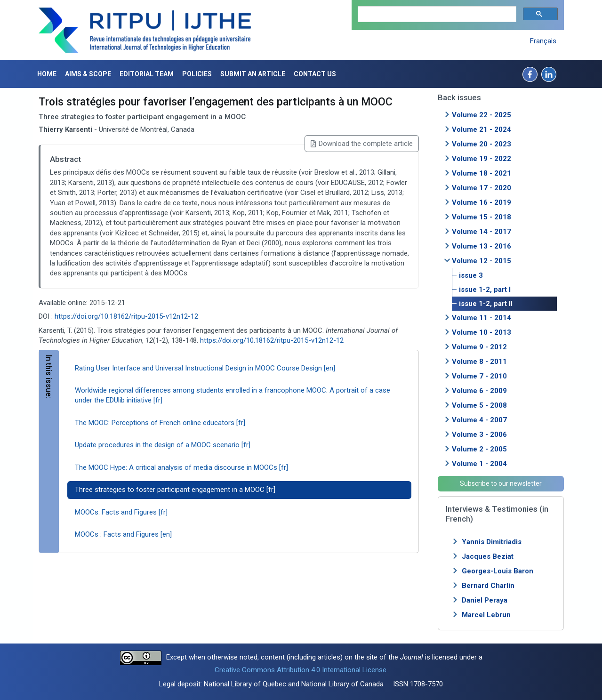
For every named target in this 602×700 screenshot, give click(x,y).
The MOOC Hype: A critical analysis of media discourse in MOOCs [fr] (181, 467)
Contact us (315, 74)
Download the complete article (361, 144)
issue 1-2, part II (486, 304)
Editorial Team (147, 74)
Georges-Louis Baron (498, 571)
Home (47, 74)
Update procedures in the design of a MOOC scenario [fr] (163, 445)
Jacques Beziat (488, 556)
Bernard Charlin (488, 586)
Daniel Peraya (485, 600)
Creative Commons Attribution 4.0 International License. (301, 670)
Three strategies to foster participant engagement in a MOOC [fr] (175, 490)
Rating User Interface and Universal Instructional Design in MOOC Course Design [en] (205, 368)
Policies (197, 74)
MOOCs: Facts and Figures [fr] (121, 512)
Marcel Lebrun (486, 615)
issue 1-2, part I (485, 290)
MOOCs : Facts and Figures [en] (123, 534)
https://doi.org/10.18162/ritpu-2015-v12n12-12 (126, 316)
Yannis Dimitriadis (492, 542)
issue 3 (471, 275)
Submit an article (253, 74)
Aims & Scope (88, 74)
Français (543, 41)
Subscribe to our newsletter (501, 483)
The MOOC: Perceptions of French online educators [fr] (160, 423)
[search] (436, 14)
